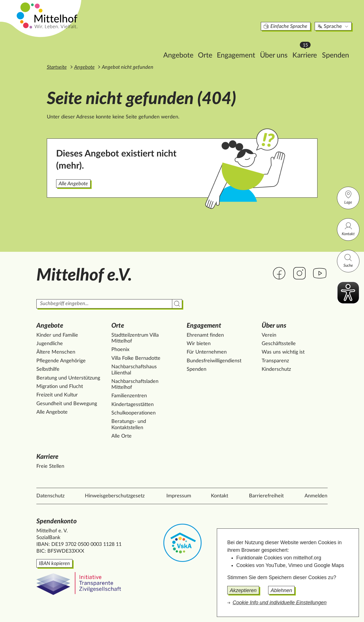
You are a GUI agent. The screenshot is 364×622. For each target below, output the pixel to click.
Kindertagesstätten (133, 405)
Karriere (283, 45)
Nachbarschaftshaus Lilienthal (134, 370)
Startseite (57, 67)
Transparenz (275, 361)
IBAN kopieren (54, 564)
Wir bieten (199, 344)
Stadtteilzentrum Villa (135, 339)
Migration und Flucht (60, 387)
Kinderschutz (276, 369)
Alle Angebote (73, 184)
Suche (348, 260)
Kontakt (348, 229)
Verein (269, 335)
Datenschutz (50, 496)
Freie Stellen (50, 466)
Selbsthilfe (48, 369)
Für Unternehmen (207, 352)
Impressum (179, 496)
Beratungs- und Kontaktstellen (129, 425)
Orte (181, 47)
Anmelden (316, 496)
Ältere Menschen (56, 352)
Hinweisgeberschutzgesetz (115, 496)
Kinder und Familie (57, 335)
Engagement (212, 47)
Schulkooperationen (134, 413)
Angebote (155, 47)
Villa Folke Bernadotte (136, 358)
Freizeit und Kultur (57, 395)
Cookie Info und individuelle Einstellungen (280, 603)
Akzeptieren (243, 590)
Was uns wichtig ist (283, 352)
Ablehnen (281, 590)
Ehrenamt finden (205, 335)
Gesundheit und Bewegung (67, 404)
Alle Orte (122, 436)
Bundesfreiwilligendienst (214, 361)
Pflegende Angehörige (61, 361)
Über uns (250, 47)
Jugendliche (50, 344)
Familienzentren (129, 396)
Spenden (312, 47)
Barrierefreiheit (266, 496)
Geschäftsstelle (279, 344)
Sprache (310, 18)
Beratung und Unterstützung (68, 378)
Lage (348, 197)
